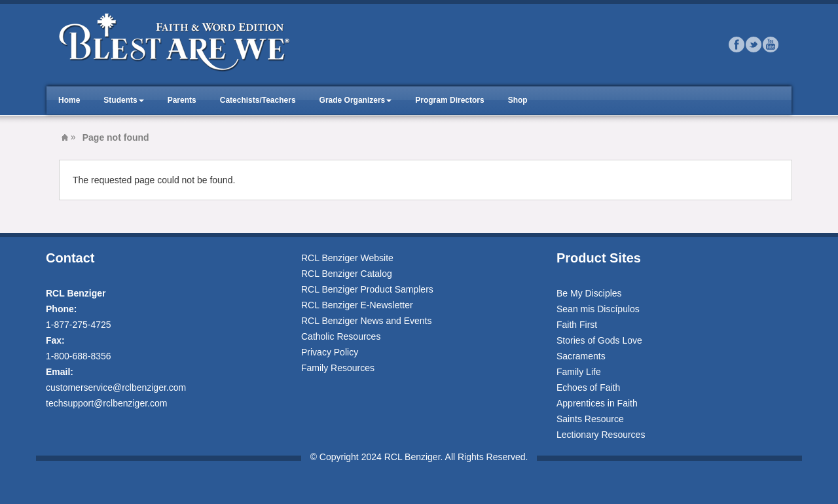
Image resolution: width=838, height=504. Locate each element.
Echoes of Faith (588, 387)
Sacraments (581, 356)
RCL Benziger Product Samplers (367, 289)
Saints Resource (590, 419)
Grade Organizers (353, 100)
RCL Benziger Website (347, 258)
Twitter (754, 45)
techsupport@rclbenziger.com (106, 403)
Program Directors (449, 100)
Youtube (771, 45)
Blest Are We (65, 137)
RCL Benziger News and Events (366, 321)
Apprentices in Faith (597, 403)
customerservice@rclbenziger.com (116, 387)
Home (69, 100)
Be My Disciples (589, 293)
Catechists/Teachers (258, 100)
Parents (182, 100)
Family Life (579, 372)
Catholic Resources (341, 336)
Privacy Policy (330, 352)
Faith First (577, 325)
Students (120, 100)
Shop (518, 100)
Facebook (737, 45)
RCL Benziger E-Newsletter (357, 305)
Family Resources (338, 368)
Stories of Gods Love (599, 340)
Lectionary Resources (601, 435)
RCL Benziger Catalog (347, 274)
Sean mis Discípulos (598, 309)
